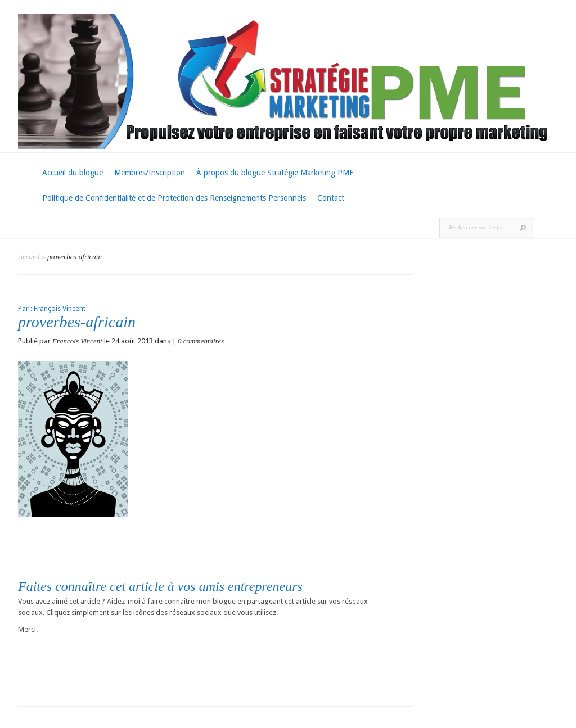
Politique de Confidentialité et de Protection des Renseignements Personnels (174, 198)
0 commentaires (201, 341)
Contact (331, 198)
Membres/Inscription (150, 173)
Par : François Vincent (52, 308)
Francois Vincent (77, 341)
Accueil (29, 257)
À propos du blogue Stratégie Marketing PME (275, 173)
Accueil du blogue (73, 173)
